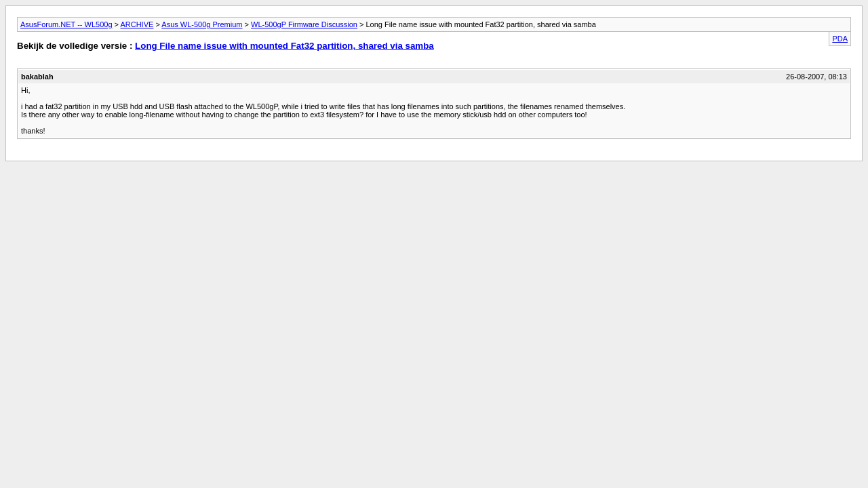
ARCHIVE (137, 24)
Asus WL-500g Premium (202, 24)
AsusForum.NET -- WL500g (66, 24)
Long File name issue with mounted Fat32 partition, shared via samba (284, 46)
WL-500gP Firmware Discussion (304, 24)
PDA (840, 39)
